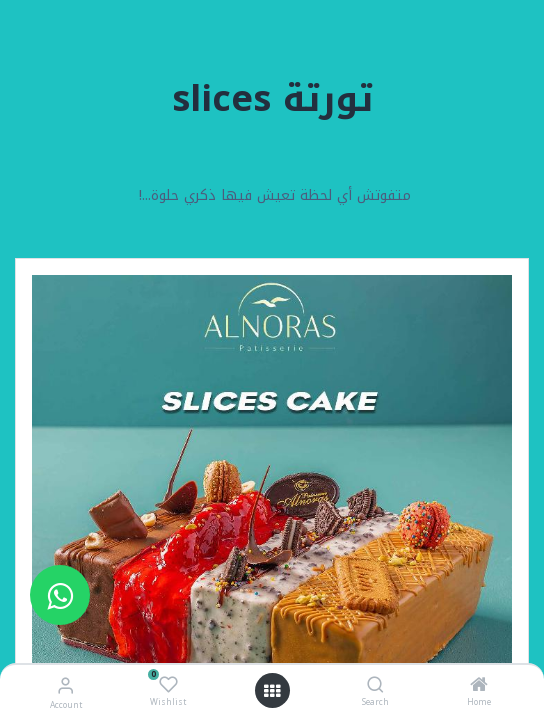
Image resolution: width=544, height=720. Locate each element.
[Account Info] (65, 685)
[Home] (479, 686)
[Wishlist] (168, 685)
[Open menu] (272, 691)
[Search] (375, 686)
